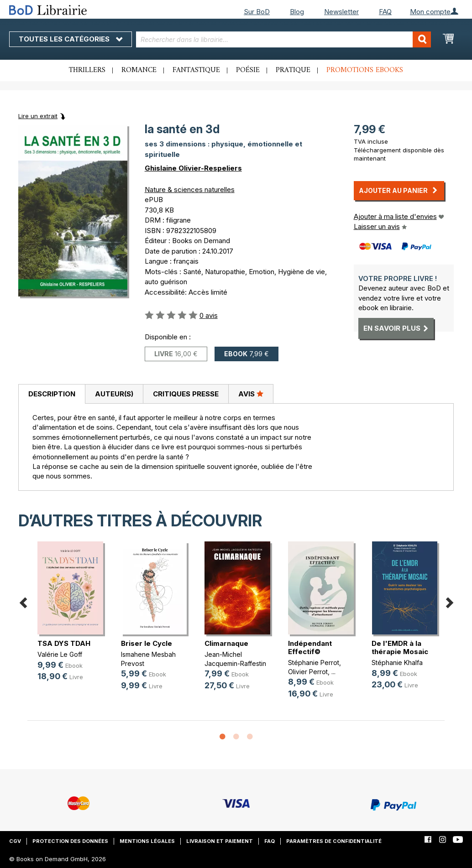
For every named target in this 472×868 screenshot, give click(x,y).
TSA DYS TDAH (64, 643)
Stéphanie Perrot (314, 663)
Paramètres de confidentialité (334, 841)
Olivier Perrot (308, 672)
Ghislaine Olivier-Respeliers (193, 168)
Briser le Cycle (147, 643)
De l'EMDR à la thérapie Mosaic (400, 647)
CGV (15, 841)
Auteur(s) (114, 394)
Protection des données (70, 841)
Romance (139, 70)
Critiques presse (186, 394)
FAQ (385, 12)
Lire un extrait (38, 116)
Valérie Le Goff (60, 654)
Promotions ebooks (365, 70)
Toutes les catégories (71, 39)
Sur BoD (257, 12)
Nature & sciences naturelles (190, 190)
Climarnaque (226, 643)
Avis (251, 394)
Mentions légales (147, 841)
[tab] (52, 394)
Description (52, 394)
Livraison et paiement (220, 841)
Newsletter (341, 12)
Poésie (248, 70)
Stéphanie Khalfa (397, 663)
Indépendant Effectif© (310, 647)
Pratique (293, 70)
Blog (297, 12)
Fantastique (196, 70)
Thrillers (87, 70)
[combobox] (283, 39)
